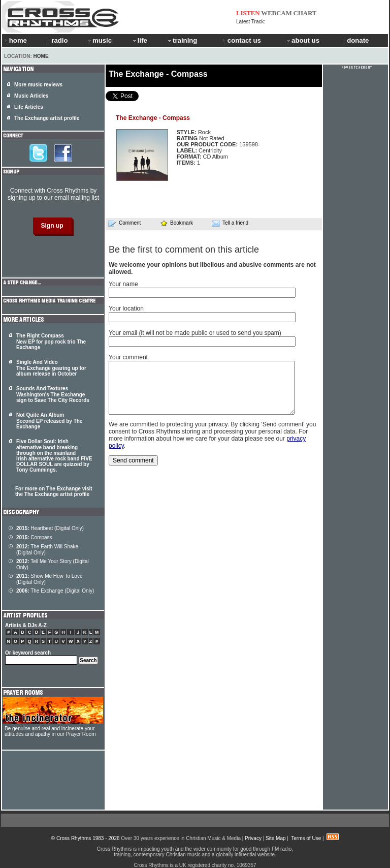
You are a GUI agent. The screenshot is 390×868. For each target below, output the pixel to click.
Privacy (253, 838)
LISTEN (248, 13)
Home (41, 56)
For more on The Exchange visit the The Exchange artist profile (54, 491)
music (99, 40)
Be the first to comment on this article (184, 250)
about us (302, 40)
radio (56, 40)
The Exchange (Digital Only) (55, 591)
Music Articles (31, 96)
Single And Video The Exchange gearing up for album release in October (51, 368)
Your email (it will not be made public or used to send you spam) (195, 333)
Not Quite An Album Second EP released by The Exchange (49, 421)
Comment (124, 223)
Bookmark (176, 223)
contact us (242, 40)
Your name (123, 284)
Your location (126, 308)
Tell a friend (230, 223)
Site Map (275, 838)
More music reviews (38, 85)
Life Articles (29, 107)
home (16, 40)
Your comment (128, 357)
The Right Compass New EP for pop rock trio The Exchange (51, 342)
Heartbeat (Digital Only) (50, 528)
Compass (34, 537)
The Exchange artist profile (47, 118)
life (139, 40)
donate (355, 40)
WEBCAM (276, 13)
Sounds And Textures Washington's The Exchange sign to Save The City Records (53, 394)
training (182, 40)
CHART (305, 13)
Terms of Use (306, 838)
